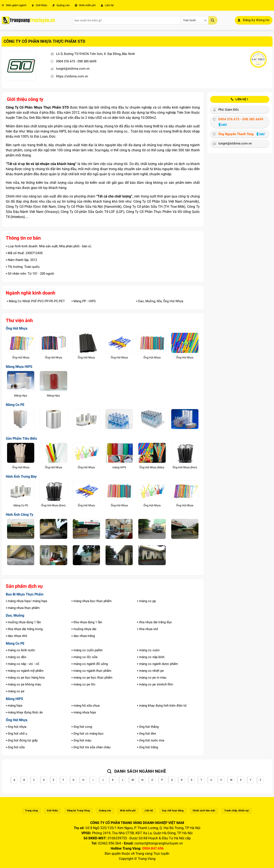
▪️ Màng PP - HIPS (84, 301)
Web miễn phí (85, 5)
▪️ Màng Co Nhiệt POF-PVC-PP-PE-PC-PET (36, 301)
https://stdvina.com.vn (72, 76)
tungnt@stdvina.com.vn (73, 69)
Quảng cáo (61, 5)
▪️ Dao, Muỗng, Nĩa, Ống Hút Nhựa (160, 301)
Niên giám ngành (14, 5)
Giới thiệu (39, 5)
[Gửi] (213, 20)
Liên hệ (107, 5)
